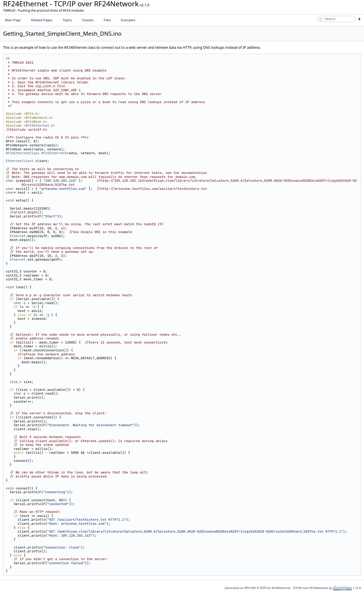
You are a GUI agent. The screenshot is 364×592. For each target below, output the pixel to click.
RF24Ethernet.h (39, 126)
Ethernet (18, 236)
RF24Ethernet (53, 153)
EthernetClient (20, 161)
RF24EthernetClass (23, 153)
